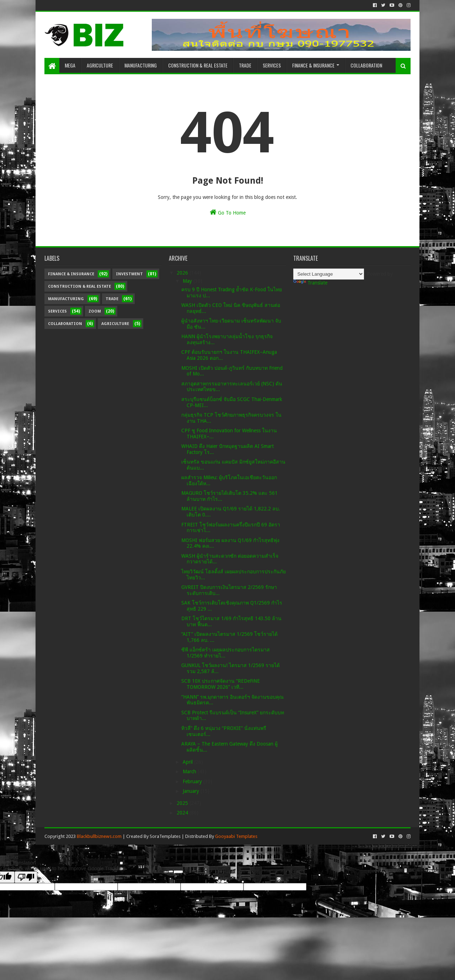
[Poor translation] (26, 877)
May (188, 281)
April (188, 762)
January (192, 791)
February (193, 781)
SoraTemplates (165, 836)
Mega (70, 65)
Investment (129, 274)
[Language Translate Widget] (329, 274)
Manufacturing (141, 65)
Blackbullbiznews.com (99, 836)
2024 (183, 813)
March (190, 771)
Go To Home (228, 212)
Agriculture (100, 65)
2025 (183, 803)
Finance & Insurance (313, 65)
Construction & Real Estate (198, 65)
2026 (183, 273)
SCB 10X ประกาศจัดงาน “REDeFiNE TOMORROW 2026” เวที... (221, 684)
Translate (310, 283)
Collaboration (366, 65)
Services (272, 65)
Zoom (95, 311)
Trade (245, 65)
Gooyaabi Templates (236, 836)
